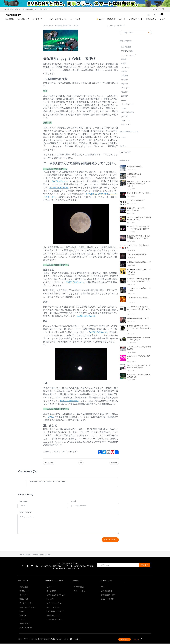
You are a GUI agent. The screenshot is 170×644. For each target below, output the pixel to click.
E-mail (73, 502)
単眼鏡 (124, 59)
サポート (50, 599)
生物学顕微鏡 (126, 47)
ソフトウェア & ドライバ (56, 607)
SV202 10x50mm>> (59, 188)
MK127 (124, 108)
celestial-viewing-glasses (41, 566)
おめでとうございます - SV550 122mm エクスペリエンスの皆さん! (139, 328)
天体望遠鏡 (24, 599)
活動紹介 (124, 71)
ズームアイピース (128, 104)
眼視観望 (124, 84)
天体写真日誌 (79, 599)
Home (22, 566)
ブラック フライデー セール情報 (139, 193)
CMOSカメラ (126, 120)
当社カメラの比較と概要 (136, 200)
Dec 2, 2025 (113, 26)
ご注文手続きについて (55, 632)
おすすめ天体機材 (128, 112)
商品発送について (53, 628)
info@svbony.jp (29, 9)
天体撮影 (124, 80)
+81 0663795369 (13, 9)
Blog (28, 566)
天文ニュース (126, 124)
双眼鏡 (47, 452)
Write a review (110, 540)
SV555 (124, 100)
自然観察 (124, 96)
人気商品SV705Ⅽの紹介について (139, 262)
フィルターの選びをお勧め (137, 254)
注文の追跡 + (44, 9)
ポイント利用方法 (53, 619)
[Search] (136, 33)
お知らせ (124, 116)
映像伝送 (23, 628)
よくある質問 (52, 603)
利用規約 (50, 611)
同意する (125, 639)
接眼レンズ (24, 611)
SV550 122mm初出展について (138, 318)
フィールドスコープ (128, 55)
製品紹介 (124, 92)
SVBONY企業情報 (107, 611)
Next (114, 463)
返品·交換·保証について (55, 623)
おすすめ (73, 452)
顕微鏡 (22, 623)
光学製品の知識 (127, 51)
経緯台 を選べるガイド (135, 166)
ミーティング (25, 636)
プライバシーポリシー (55, 615)
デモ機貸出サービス (108, 607)
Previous (50, 463)
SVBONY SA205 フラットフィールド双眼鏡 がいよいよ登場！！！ (139, 184)
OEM (103, 599)
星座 (64, 452)
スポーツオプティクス (28, 619)
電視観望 (124, 76)
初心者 (56, 452)
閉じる (137, 639)
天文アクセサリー (26, 615)
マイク (22, 632)
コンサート (125, 67)
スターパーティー (80, 603)
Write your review (26, 512)
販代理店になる (107, 603)
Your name (23, 502)
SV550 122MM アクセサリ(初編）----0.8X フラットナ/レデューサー (139, 309)
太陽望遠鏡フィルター (135, 174)
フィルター (125, 88)
